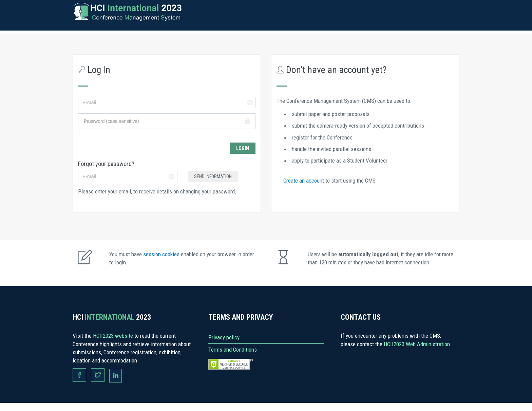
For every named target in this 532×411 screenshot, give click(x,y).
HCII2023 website (114, 336)
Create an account (304, 181)
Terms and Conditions (233, 350)
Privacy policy (224, 337)
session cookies (162, 254)
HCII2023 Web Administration (417, 344)
